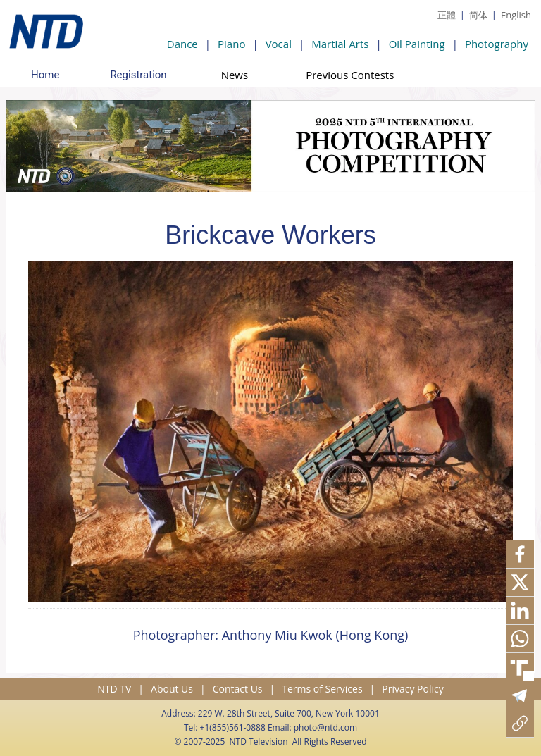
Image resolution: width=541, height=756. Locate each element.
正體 (447, 15)
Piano (231, 44)
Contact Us (238, 689)
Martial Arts (340, 44)
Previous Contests (350, 75)
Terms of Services (322, 689)
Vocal (279, 44)
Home (45, 75)
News (235, 75)
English (516, 15)
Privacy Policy (412, 689)
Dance (182, 44)
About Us (172, 689)
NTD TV (114, 689)
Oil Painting (417, 44)
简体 (478, 15)
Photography (497, 44)
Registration (138, 75)
